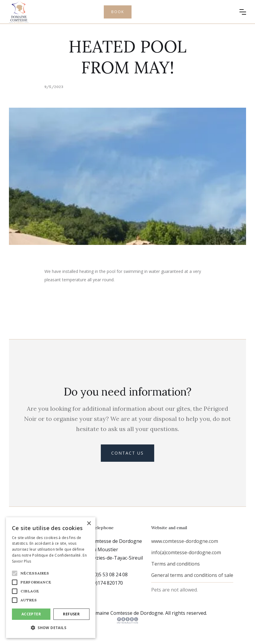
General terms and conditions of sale (192, 575)
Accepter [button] (31, 614)
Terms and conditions (176, 564)
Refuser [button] (71, 614)
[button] (243, 12)
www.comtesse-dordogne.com (185, 541)
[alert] (51, 578)
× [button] (89, 524)
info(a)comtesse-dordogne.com (186, 552)
